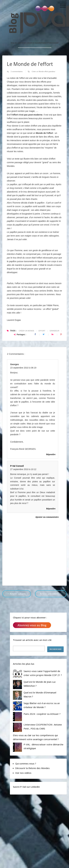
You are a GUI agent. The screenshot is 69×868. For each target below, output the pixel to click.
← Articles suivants (17, 594)
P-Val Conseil (17, 466)
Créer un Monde (38, 71)
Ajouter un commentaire (47, 517)
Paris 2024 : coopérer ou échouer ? (42, 714)
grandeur (52, 71)
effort (46, 71)
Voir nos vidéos (23, 773)
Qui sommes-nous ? (26, 764)
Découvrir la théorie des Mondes (32, 768)
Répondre (51, 454)
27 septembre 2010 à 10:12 (23, 469)
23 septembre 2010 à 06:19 (23, 368)
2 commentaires (17, 71)
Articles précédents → (51, 594)
